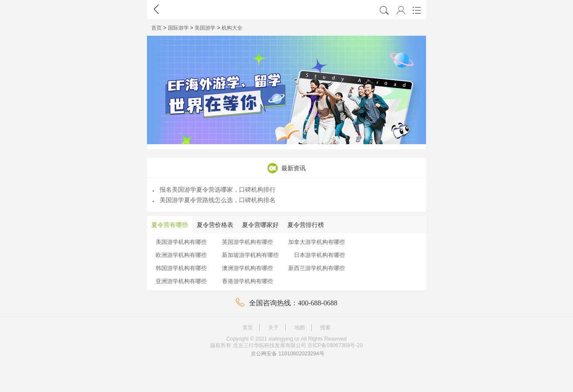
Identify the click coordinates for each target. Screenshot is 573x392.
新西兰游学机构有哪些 (317, 268)
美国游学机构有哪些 (181, 242)
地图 (300, 328)
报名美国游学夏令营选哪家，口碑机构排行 (214, 189)
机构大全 (232, 28)
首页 (157, 28)
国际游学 (178, 28)
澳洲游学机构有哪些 (247, 268)
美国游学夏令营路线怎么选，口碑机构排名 (214, 200)
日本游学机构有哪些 (319, 255)
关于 (273, 328)
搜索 (325, 328)
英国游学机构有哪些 (247, 242)
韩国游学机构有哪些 (181, 268)
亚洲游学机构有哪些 (181, 281)
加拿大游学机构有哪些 (317, 242)
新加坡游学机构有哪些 (250, 255)
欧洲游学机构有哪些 (181, 255)
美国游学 (205, 28)
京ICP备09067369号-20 (335, 345)
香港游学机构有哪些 (247, 281)
